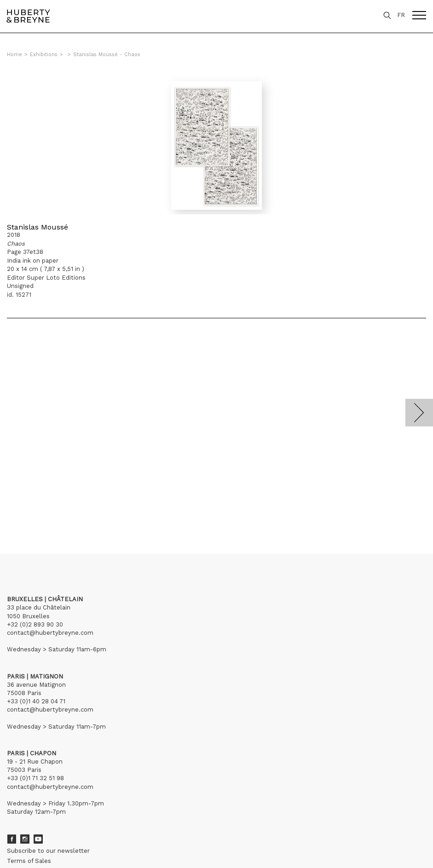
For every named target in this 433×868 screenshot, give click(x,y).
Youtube (38, 839)
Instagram (25, 839)
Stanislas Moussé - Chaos (107, 55)
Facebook (12, 839)
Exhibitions (44, 55)
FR (401, 15)
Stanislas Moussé (38, 227)
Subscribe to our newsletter (48, 851)
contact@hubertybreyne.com (50, 633)
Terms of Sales (29, 861)
